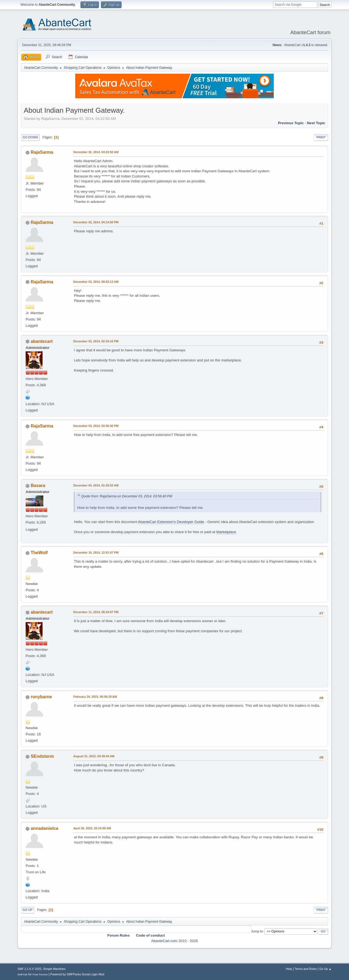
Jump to (257, 931)
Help (289, 969)
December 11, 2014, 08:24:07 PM (96, 612)
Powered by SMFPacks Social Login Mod (77, 974)
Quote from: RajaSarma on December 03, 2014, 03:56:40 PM (127, 496)
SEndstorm (42, 756)
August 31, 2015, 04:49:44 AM (94, 756)
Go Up (28, 910)
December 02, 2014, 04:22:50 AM (96, 152)
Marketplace (226, 532)
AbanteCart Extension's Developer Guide (171, 522)
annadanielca (44, 828)
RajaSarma (42, 152)
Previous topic (291, 123)
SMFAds (22, 974)
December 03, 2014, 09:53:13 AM (96, 282)
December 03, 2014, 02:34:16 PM (96, 341)
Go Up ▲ (325, 969)
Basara (38, 485)
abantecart (42, 341)
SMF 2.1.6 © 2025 (29, 969)
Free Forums (40, 974)
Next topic (316, 123)
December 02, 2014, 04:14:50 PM (96, 222)
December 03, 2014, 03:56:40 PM (96, 426)
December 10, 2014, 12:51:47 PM (96, 553)
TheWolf (39, 553)
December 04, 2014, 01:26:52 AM (96, 485)
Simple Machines (54, 969)
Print (321, 137)
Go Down (30, 137)
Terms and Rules (306, 969)
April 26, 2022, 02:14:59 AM (92, 828)
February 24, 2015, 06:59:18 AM (95, 697)
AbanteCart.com (164, 941)
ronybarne (41, 697)
